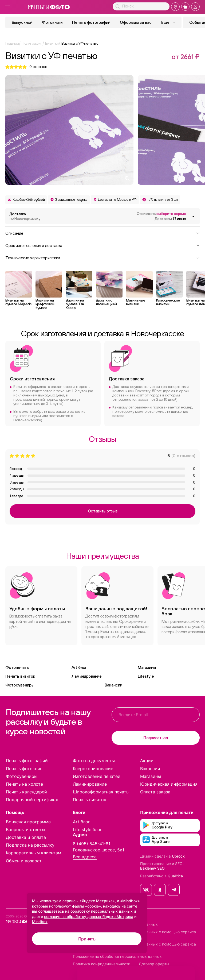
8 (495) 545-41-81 (92, 844)
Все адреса (85, 857)
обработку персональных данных (102, 911)
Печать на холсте (24, 784)
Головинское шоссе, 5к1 (98, 850)
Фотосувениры (20, 685)
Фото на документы (94, 761)
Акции (147, 761)
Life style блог (87, 829)
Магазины (147, 667)
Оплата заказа (155, 792)
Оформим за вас (136, 22)
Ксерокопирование (93, 769)
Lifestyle (146, 676)
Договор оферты (154, 964)
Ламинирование (87, 676)
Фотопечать (17, 667)
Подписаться (156, 738)
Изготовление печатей (97, 776)
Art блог (79, 667)
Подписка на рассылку (30, 845)
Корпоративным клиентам (33, 853)
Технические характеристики (102, 257)
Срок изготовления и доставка (102, 245)
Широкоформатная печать (101, 792)
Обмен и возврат (24, 861)
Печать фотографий (91, 22)
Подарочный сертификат (32, 800)
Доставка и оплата (26, 837)
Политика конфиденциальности (102, 964)
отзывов (38, 67)
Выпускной (22, 22)
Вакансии (113, 685)
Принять (87, 939)
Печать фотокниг (24, 769)
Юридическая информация (169, 784)
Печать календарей (26, 792)
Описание (102, 233)
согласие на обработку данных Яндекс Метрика (89, 917)
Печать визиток (20, 676)
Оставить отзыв (103, 511)
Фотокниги (52, 22)
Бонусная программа (28, 822)
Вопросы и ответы (25, 829)
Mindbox (40, 922)
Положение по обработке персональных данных (117, 956)
